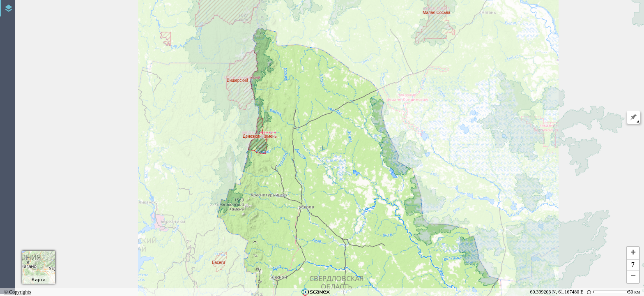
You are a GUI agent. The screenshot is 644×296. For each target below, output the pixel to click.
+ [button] (633, 253)
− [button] (633, 277)
